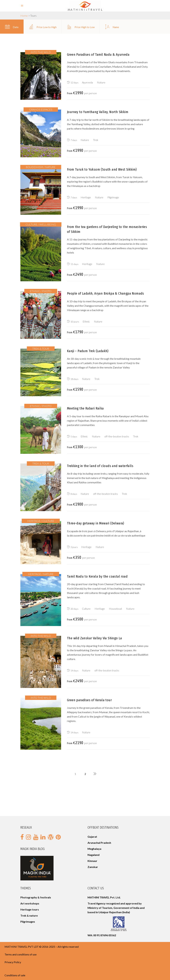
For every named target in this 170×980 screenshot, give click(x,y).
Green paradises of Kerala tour (89, 700)
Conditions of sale (15, 975)
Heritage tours (30, 909)
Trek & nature (29, 915)
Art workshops (30, 903)
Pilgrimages (28, 922)
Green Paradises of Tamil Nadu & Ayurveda (98, 55)
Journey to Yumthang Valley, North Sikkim (98, 112)
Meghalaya (94, 849)
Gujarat (92, 837)
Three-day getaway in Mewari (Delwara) (96, 523)
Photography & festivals (36, 897)
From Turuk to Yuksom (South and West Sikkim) (102, 169)
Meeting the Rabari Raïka (85, 408)
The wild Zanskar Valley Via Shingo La (95, 638)
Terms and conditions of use (21, 954)
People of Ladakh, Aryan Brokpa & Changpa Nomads (106, 293)
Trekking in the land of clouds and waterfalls (100, 466)
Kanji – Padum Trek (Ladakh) (88, 351)
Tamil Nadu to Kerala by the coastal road (97, 576)
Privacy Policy (13, 962)
